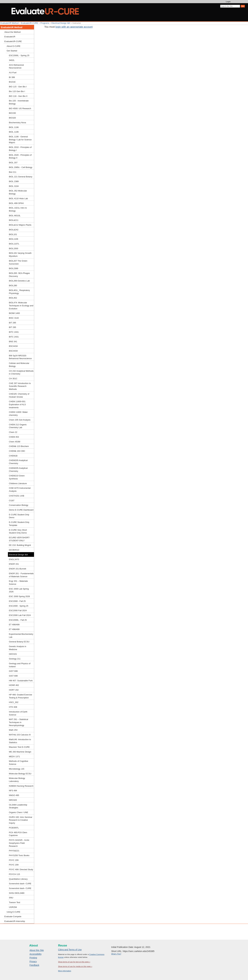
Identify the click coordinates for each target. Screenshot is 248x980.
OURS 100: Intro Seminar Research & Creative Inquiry (21, 820)
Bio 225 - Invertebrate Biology (19, 102)
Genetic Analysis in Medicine (17, 648)
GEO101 (13, 654)
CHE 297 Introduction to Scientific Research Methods (20, 386)
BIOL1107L (14, 244)
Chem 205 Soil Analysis (20, 420)
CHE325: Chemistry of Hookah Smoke (19, 395)
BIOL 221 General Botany (21, 177)
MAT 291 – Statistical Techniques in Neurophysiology (18, 722)
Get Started (12, 51)
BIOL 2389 (14, 181)
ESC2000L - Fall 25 (18, 620)
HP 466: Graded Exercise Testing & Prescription (20, 696)
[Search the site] (230, 6)
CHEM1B (13, 456)
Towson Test (14, 902)
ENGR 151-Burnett (17, 569)
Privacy (33, 961)
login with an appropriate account (74, 27)
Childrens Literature (18, 483)
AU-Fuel (13, 73)
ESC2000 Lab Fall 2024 (20, 615)
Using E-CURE (13, 912)
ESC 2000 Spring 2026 (19, 596)
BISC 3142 (14, 318)
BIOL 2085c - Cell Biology (21, 167)
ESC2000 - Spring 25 (19, 606)
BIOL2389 (13, 268)
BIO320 (12, 118)
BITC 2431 (14, 332)
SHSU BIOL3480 (17, 893)
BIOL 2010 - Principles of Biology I (20, 149)
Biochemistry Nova (17, 123)
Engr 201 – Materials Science (18, 583)
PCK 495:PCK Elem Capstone (18, 834)
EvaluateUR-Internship (15, 921)
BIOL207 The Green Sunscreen (18, 262)
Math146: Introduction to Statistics (20, 741)
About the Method (12, 32)
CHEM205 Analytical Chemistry (18, 462)
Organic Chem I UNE (19, 812)
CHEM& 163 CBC (17, 451)
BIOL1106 (13, 239)
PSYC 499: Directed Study (21, 869)
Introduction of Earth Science (18, 713)
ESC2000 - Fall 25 (17, 601)
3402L (12, 60)
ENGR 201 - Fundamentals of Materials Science (21, 575)
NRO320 (13, 800)
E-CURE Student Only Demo (19, 516)
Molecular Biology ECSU (20, 774)
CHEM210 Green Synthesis (17, 477)
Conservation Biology (19, 505)
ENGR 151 (14, 564)
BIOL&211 (14, 220)
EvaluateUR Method (10, 23)
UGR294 (13, 907)
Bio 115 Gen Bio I (17, 91)
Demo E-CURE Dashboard (21, 510)
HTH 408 (13, 707)
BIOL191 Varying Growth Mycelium (20, 255)
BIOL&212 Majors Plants (20, 225)
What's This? (116, 954)
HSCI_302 (14, 702)
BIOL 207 (13, 163)
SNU (11, 898)
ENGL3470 (14, 559)
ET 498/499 (14, 625)
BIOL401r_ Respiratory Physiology (19, 292)
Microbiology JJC (17, 769)
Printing (33, 958)
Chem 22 (13, 432)
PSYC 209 (14, 860)
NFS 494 (13, 791)
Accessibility (36, 954)
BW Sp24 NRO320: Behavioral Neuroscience (20, 357)
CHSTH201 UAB (16, 496)
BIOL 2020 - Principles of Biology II (20, 156)
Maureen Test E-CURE (19, 747)
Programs (45, 23)
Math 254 (13, 730)
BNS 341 (13, 342)
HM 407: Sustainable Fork (21, 681)
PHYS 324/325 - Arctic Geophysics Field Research (19, 843)
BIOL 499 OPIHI (16, 203)
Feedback (34, 965)
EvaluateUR (10, 37)
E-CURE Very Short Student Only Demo (18, 531)
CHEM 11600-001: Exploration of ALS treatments (17, 404)
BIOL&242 (14, 230)
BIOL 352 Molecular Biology (18, 192)
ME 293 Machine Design (20, 752)
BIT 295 (12, 323)
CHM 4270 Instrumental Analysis (20, 490)
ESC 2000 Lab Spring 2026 (19, 590)
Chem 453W (15, 442)
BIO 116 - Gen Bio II (18, 96)
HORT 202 (14, 690)
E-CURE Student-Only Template (19, 524)
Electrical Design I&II (61, 23)
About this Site (37, 950)
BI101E (12, 82)
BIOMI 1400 (14, 313)
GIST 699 (13, 671)
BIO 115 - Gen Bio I (18, 87)
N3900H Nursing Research (21, 786)
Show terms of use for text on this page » (74, 962)
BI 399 (12, 77)
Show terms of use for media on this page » (75, 966)
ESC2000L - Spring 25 (19, 55)
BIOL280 (13, 286)
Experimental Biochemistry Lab (21, 636)
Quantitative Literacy (18, 879)
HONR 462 (14, 685)
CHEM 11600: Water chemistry (18, 414)
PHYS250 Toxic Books (19, 855)
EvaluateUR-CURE (29, 23)
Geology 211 (15, 659)
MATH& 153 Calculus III (20, 735)
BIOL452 (13, 298)
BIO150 (12, 113)
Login (228, 2)
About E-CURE (14, 46)
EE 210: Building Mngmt (20, 545)
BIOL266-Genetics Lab (19, 281)
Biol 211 (13, 172)
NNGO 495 (14, 795)
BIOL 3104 (14, 186)
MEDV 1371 (14, 757)
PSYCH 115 (14, 874)
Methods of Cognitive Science (19, 763)
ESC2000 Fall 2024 (18, 610)
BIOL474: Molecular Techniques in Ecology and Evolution (21, 306)
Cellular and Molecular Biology (19, 365)
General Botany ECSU (19, 642)
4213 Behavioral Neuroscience (16, 66)
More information (65, 971)
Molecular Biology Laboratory (17, 780)
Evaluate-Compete (13, 916)
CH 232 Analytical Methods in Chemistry (21, 372)
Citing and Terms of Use (70, 950)
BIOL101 (13, 234)
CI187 (12, 501)
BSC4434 (13, 346)
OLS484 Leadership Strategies (18, 806)
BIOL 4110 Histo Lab (18, 198)
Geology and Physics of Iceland (20, 665)
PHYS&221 (14, 851)
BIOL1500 (13, 248)
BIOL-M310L (15, 216)
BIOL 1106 (14, 127)
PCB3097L (14, 828)
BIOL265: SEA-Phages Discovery (19, 275)
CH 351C (13, 379)
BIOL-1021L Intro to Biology (18, 209)
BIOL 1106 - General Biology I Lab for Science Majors (20, 140)
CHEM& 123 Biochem (19, 446)
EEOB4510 (14, 550)
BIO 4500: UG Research (20, 108)
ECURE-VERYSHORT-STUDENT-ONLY (19, 539)
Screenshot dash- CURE (20, 884)
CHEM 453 (14, 437)
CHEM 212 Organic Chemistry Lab (18, 426)
